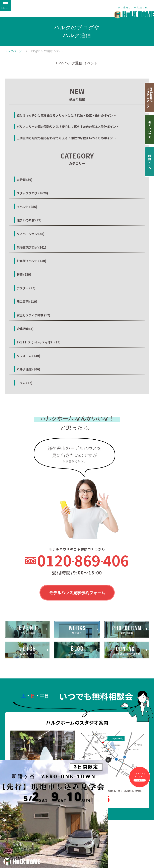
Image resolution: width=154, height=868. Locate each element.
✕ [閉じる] (108, 760)
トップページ (13, 51)
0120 (83, 560)
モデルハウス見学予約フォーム (77, 593)
